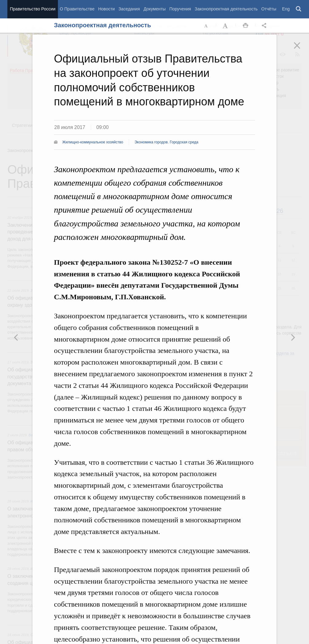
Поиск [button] (299, 9)
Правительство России (32, 9)
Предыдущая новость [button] (293, 337)
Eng (286, 9)
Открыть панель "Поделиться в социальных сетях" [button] (265, 26)
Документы (154, 9)
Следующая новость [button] (16, 337)
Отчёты (269, 9)
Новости (106, 9)
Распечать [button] (246, 26)
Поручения (180, 9)
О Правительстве (77, 9)
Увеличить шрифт (226, 26)
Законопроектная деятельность (226, 9)
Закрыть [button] (301, 50)
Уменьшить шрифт (206, 26)
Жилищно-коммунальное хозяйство (93, 142)
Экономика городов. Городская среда (166, 142)
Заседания (129, 9)
